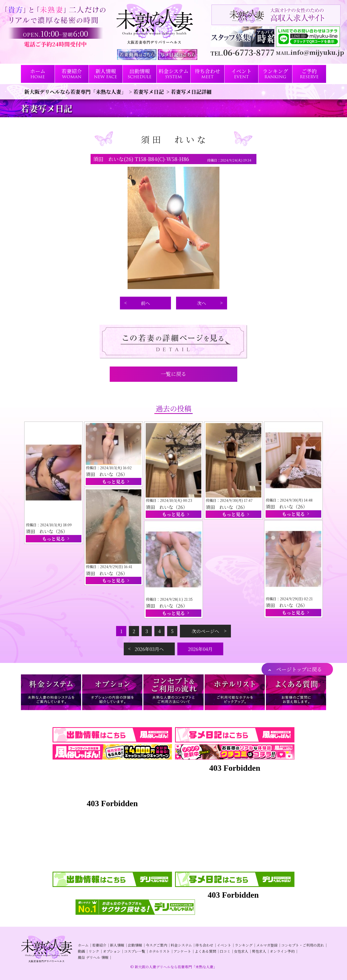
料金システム (181, 945)
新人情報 (117, 945)
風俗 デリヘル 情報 (93, 957)
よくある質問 (205, 951)
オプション (112, 951)
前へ (145, 303)
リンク (94, 951)
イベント (224, 945)
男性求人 (259, 951)
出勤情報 (135, 945)
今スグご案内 (156, 945)
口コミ (225, 951)
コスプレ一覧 (135, 951)
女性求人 (241, 951)
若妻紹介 (99, 945)
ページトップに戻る (299, 669)
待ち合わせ (204, 945)
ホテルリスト (159, 951)
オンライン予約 (282, 951)
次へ (202, 303)
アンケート (182, 951)
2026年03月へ (149, 649)
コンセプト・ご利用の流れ (303, 945)
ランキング (244, 945)
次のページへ (205, 631)
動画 (81, 951)
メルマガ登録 (267, 945)
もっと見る (54, 539)
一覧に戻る (173, 374)
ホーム (83, 945)
